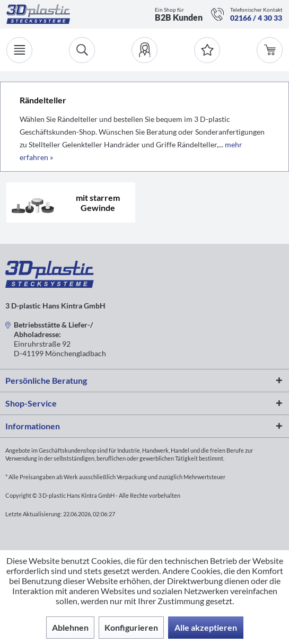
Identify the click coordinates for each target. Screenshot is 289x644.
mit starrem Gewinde (98, 202)
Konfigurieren (131, 627)
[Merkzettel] (207, 50)
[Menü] (19, 50)
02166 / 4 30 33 (256, 18)
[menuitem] (144, 50)
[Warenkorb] (270, 50)
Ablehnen (70, 627)
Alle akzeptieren (206, 627)
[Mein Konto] (144, 50)
